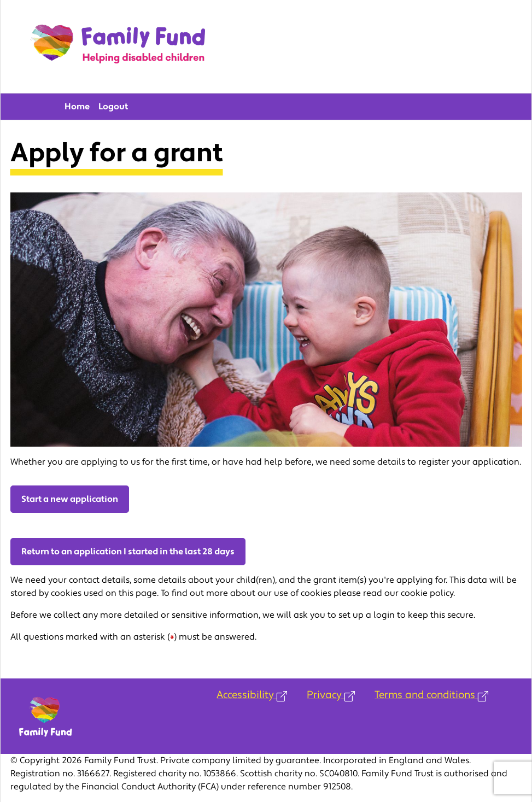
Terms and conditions (431, 695)
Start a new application (70, 499)
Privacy (331, 695)
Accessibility (252, 695)
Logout (113, 107)
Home (77, 107)
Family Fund (118, 46)
